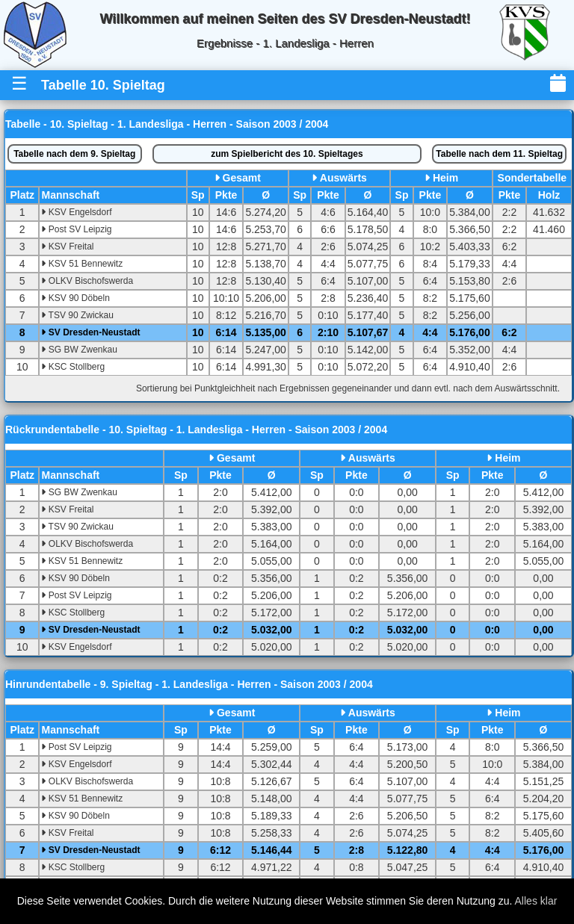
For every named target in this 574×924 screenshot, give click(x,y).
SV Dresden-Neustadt (90, 332)
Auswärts (343, 178)
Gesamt (242, 178)
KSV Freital (67, 246)
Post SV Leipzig (76, 229)
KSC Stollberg (73, 367)
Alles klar (536, 901)
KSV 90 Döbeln (75, 298)
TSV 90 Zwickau (77, 315)
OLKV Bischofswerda (87, 281)
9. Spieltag (74, 154)
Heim (445, 178)
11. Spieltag (499, 154)
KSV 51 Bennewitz (82, 264)
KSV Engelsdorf (76, 212)
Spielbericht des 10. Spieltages (287, 154)
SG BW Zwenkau (79, 350)
